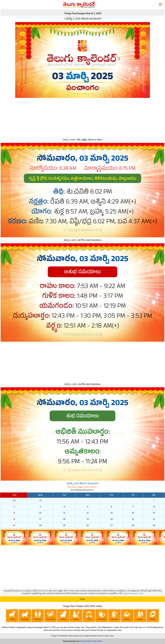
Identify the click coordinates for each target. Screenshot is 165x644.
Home (82, 599)
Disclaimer (98, 641)
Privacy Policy (86, 641)
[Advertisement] (82, 118)
